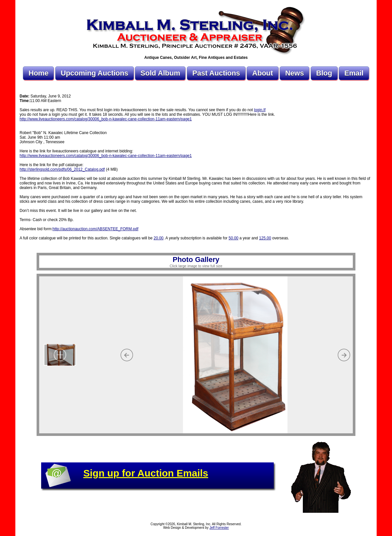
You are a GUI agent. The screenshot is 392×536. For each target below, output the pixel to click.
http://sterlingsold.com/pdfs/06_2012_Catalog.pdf (62, 169)
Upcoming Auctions (95, 73)
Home (38, 73)
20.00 (158, 238)
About (263, 73)
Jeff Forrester (219, 528)
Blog (324, 73)
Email (354, 73)
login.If (260, 110)
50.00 (234, 238)
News (294, 73)
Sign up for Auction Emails (146, 473)
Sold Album (160, 73)
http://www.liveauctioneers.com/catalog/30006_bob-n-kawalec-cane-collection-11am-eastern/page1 (106, 119)
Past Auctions (216, 73)
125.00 (265, 238)
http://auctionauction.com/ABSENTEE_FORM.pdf (96, 229)
